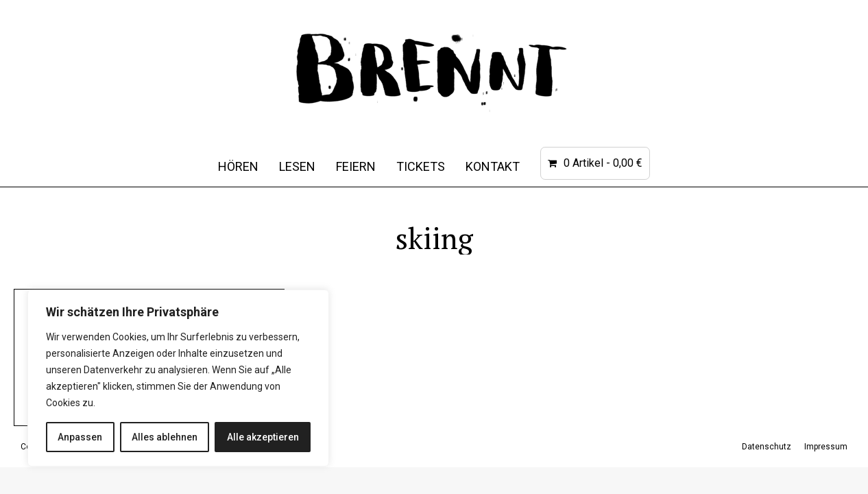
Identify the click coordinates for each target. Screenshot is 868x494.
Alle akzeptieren (263, 437)
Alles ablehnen (165, 437)
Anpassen (80, 437)
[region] (178, 378)
